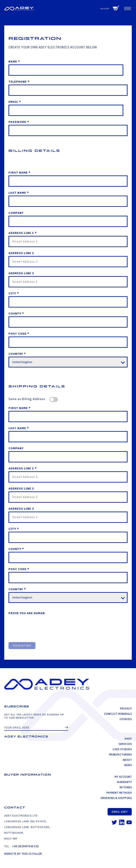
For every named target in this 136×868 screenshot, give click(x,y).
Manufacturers (121, 755)
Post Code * (19, 334)
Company (16, 213)
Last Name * (19, 193)
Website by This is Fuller (23, 854)
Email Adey (120, 812)
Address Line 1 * (23, 233)
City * (14, 293)
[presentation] (41, 625)
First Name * (20, 173)
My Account (123, 777)
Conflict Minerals (118, 714)
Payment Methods (119, 793)
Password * (19, 122)
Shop (105, 9)
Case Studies (122, 749)
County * (16, 314)
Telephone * (19, 82)
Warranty (124, 782)
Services (125, 744)
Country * (17, 354)
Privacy (126, 709)
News (128, 765)
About (127, 760)
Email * (15, 102)
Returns (126, 787)
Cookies (126, 719)
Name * (14, 62)
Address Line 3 (21, 273)
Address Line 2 (21, 253)
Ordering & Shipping (116, 798)
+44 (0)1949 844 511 (25, 846)
